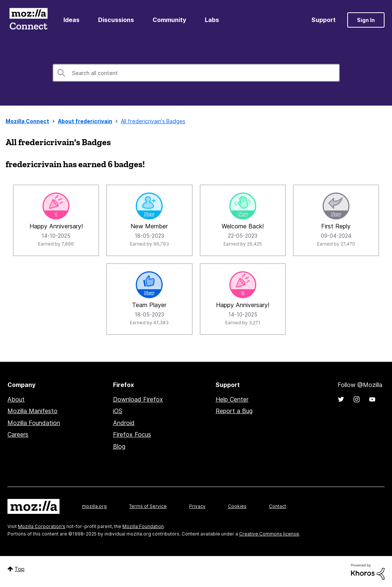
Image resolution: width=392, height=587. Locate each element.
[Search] (196, 73)
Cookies (237, 506)
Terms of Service (148, 506)
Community (169, 20)
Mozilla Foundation (34, 423)
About (16, 399)
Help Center (232, 399)
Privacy (197, 506)
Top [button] (20, 569)
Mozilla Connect (28, 20)
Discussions (116, 20)
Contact (277, 506)
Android (124, 423)
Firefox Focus (132, 434)
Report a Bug (234, 411)
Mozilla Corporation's (42, 526)
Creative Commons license (269, 534)
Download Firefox (138, 399)
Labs (212, 20)
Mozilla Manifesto (32, 411)
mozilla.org (94, 506)
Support (324, 20)
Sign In (366, 20)
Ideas (71, 20)
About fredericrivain (85, 121)
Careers (18, 434)
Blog (119, 446)
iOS (118, 411)
